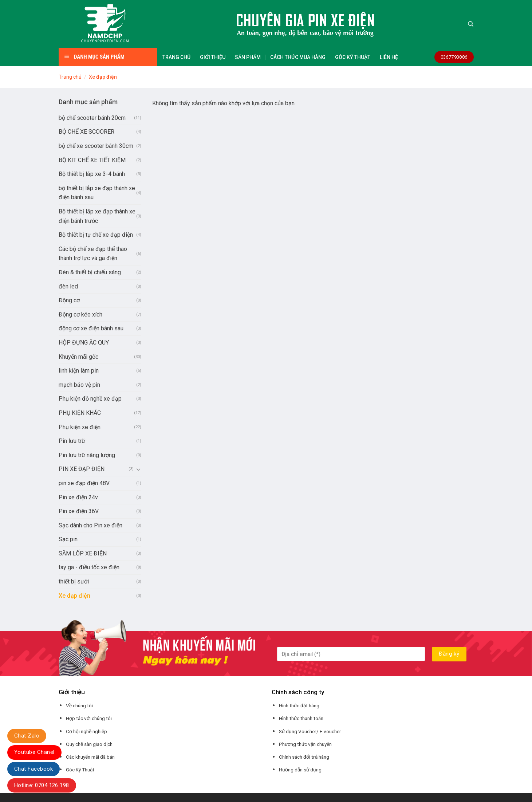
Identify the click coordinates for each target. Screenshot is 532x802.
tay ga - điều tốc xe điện (89, 567)
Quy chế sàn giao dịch (89, 744)
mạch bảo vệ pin (79, 385)
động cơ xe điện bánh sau (91, 328)
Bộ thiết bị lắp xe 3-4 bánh (92, 174)
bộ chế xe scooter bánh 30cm (96, 146)
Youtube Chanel (34, 752)
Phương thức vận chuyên (305, 744)
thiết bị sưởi (74, 581)
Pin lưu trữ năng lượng (87, 455)
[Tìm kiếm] (471, 24)
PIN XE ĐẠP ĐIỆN (82, 469)
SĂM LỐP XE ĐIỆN (83, 553)
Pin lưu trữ (72, 441)
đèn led (68, 286)
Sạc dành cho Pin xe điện (90, 525)
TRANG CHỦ (176, 57)
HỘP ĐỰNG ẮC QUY (84, 343)
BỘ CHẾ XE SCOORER (86, 132)
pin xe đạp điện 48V (84, 483)
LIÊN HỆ (389, 57)
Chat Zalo (27, 736)
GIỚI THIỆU (213, 57)
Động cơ (69, 300)
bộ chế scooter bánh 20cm (92, 118)
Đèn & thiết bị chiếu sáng (90, 272)
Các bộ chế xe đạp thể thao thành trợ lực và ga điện (93, 254)
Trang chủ (70, 77)
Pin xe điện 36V (79, 511)
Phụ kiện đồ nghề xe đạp (90, 399)
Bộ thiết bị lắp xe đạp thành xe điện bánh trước (97, 216)
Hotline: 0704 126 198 (42, 785)
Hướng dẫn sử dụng (300, 770)
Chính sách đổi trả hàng (304, 757)
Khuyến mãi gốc (78, 357)
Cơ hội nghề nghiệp (86, 731)
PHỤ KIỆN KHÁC (80, 413)
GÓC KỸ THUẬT (353, 57)
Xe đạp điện (74, 596)
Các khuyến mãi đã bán (90, 757)
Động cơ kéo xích (80, 314)
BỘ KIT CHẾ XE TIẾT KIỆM (92, 160)
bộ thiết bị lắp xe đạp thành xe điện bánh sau (97, 193)
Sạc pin (68, 539)
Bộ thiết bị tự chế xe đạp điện (96, 235)
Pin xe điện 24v (78, 497)
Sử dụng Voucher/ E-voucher (310, 731)
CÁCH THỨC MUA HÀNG (298, 57)
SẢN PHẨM (248, 57)
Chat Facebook (34, 769)
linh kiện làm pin (79, 371)
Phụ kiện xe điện (80, 427)
